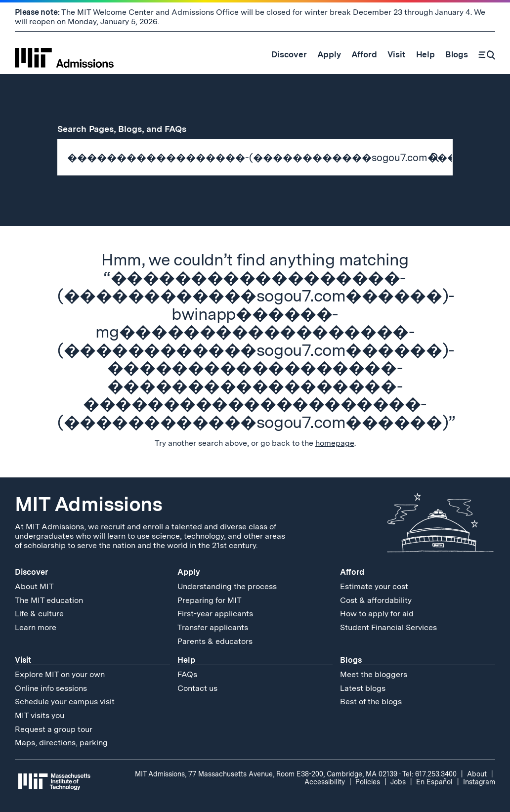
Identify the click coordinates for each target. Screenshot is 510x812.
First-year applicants (215, 614)
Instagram (479, 782)
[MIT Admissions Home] (64, 54)
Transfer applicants (213, 627)
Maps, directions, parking (61, 743)
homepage (335, 443)
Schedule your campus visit (65, 702)
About (477, 774)
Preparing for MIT (210, 600)
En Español (434, 782)
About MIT (34, 586)
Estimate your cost (374, 586)
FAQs (187, 674)
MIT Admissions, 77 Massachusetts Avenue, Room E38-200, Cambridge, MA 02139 (266, 774)
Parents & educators (215, 641)
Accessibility (325, 782)
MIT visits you (40, 715)
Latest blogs (363, 688)
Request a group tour (54, 729)
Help (186, 660)
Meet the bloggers (374, 674)
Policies (368, 782)
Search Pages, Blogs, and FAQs (127, 129)
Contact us (197, 688)
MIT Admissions (88, 504)
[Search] (487, 54)
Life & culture (39, 614)
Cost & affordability (376, 600)
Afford (352, 572)
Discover (31, 572)
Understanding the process (227, 586)
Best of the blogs (371, 702)
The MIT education (49, 600)
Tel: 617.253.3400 (429, 774)
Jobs (398, 782)
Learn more (36, 627)
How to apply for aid (377, 614)
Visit (23, 660)
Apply (189, 572)
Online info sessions (51, 688)
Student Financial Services (388, 627)
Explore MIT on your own (60, 674)
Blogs (351, 660)
